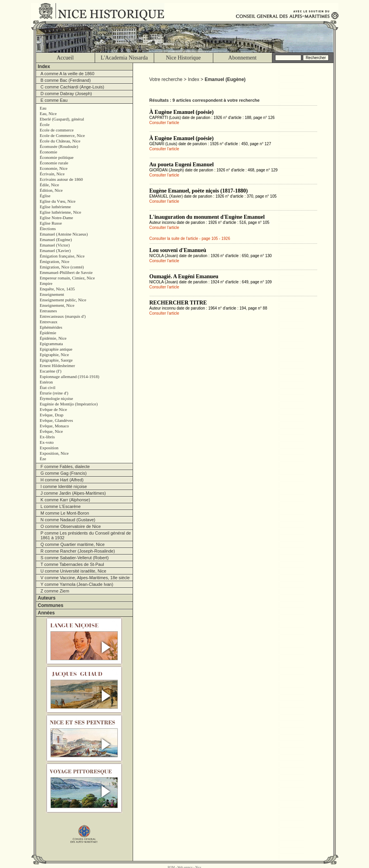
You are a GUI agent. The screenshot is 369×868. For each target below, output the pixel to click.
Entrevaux (49, 322)
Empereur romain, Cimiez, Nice (67, 278)
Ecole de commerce (57, 130)
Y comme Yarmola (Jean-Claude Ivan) (77, 584)
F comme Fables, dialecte (65, 466)
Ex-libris (48, 437)
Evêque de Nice (54, 409)
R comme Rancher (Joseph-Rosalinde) (78, 551)
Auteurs (47, 598)
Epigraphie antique (56, 349)
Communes (51, 605)
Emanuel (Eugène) (56, 240)
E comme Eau (54, 100)
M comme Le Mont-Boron (65, 513)
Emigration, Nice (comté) (62, 267)
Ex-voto (47, 442)
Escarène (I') (51, 371)
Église (45, 196)
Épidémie (48, 333)
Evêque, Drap (52, 415)
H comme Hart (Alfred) (62, 480)
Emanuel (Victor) (55, 245)
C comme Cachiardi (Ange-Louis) (73, 87)
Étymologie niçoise (57, 398)
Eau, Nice (48, 113)
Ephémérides (51, 327)
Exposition (49, 448)
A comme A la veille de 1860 (68, 74)
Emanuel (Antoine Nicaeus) (64, 234)
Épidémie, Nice (53, 338)
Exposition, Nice (54, 453)
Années (46, 613)
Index (44, 67)
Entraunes (49, 311)
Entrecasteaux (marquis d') (63, 316)
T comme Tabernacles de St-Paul (72, 564)
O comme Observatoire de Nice (71, 526)
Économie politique (57, 157)
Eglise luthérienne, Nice (61, 212)
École (45, 124)
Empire (46, 283)
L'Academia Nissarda (124, 58)
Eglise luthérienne (56, 207)
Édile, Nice (49, 185)
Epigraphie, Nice (55, 355)
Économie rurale (54, 163)
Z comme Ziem (55, 591)
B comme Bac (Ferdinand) (66, 80)
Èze (43, 459)
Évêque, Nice (51, 431)
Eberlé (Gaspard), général (62, 119)
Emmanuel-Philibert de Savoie (66, 272)
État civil (48, 387)
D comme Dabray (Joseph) (66, 94)
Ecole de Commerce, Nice (62, 135)
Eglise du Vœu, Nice (58, 201)
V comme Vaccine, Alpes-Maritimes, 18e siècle (85, 578)
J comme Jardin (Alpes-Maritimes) (73, 493)
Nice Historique (183, 58)
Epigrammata (51, 344)
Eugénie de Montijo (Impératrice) (69, 404)
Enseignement (52, 294)
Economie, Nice (54, 168)
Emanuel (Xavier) (55, 250)
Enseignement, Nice (57, 305)
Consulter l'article (164, 123)
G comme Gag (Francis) (64, 473)
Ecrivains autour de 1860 (61, 179)
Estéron (47, 382)
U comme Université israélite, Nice (74, 571)
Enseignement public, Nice (63, 300)
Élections (48, 229)
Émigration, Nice (55, 261)
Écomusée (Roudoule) (59, 146)
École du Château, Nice (60, 141)
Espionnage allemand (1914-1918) (70, 376)
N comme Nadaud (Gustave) (68, 520)
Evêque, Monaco (55, 426)
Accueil (65, 58)
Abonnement (242, 58)
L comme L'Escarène (61, 506)
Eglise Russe (51, 223)
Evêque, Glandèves (57, 420)
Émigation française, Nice (62, 256)
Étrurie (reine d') (54, 393)
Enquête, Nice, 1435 (58, 289)
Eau (43, 108)
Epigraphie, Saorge (56, 360)
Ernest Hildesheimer (58, 366)
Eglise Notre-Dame (57, 218)
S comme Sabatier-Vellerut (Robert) (75, 558)
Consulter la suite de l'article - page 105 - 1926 (190, 239)
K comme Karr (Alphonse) (66, 500)
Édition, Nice (51, 190)
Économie (49, 152)
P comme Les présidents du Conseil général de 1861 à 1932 (86, 535)
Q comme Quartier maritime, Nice (73, 544)
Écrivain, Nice (52, 174)
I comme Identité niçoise (64, 486)
